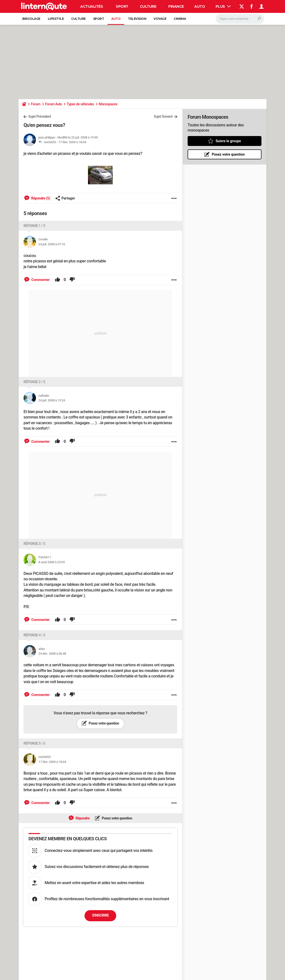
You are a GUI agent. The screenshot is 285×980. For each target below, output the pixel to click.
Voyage (160, 19)
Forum (36, 104)
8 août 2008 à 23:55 (52, 562)
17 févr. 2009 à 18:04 (72, 142)
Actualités (92, 6)
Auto (200, 6)
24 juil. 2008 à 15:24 (52, 400)
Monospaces (108, 104)
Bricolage (31, 19)
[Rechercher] (240, 19)
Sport (122, 6)
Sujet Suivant (163, 116)
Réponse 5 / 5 (34, 743)
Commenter (40, 280)
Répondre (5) (40, 198)
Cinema (180, 19)
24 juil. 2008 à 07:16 (52, 244)
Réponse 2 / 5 (34, 382)
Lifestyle (56, 19)
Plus (223, 6)
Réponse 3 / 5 (34, 544)
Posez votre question (104, 723)
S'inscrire (100, 915)
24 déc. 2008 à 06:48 (52, 654)
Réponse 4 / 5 (34, 635)
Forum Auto (54, 104)
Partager (65, 198)
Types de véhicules (80, 104)
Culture (148, 6)
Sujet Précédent (40, 116)
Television (137, 19)
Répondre (82, 818)
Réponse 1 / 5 (34, 226)
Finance (176, 6)
